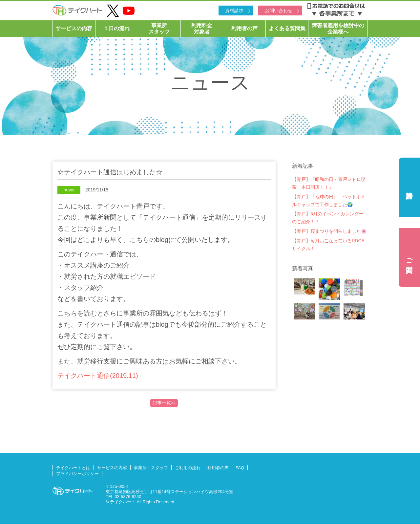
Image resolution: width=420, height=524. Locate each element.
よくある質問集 (287, 28)
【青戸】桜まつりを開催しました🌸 (329, 231)
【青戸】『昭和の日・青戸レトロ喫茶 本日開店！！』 (329, 183)
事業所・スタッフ (151, 468)
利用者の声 (244, 28)
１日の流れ (116, 28)
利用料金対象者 (202, 29)
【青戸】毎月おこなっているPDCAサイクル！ (328, 245)
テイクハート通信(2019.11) (98, 376)
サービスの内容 (74, 28)
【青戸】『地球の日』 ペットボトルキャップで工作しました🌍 (329, 201)
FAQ (240, 468)
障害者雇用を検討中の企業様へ (338, 29)
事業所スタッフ (159, 29)
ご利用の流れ (188, 468)
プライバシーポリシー (77, 474)
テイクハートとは (73, 468)
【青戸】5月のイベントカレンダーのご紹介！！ (328, 218)
